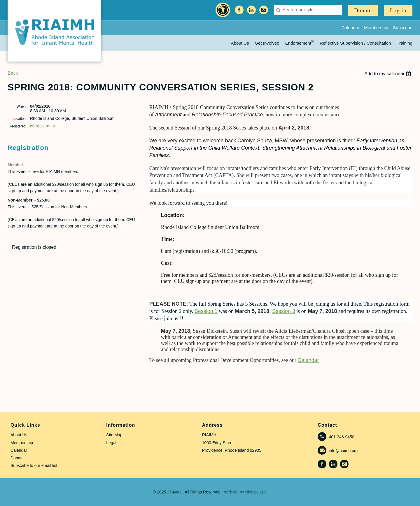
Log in (398, 10)
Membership (376, 28)
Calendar (350, 28)
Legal (111, 443)
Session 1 (206, 311)
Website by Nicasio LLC (246, 492)
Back (13, 73)
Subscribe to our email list (34, 465)
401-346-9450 (341, 437)
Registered (17, 126)
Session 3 (284, 311)
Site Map (114, 435)
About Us (19, 435)
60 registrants (42, 126)
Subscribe (403, 28)
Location (19, 119)
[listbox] (388, 74)
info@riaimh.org (343, 451)
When (21, 106)
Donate (363, 10)
